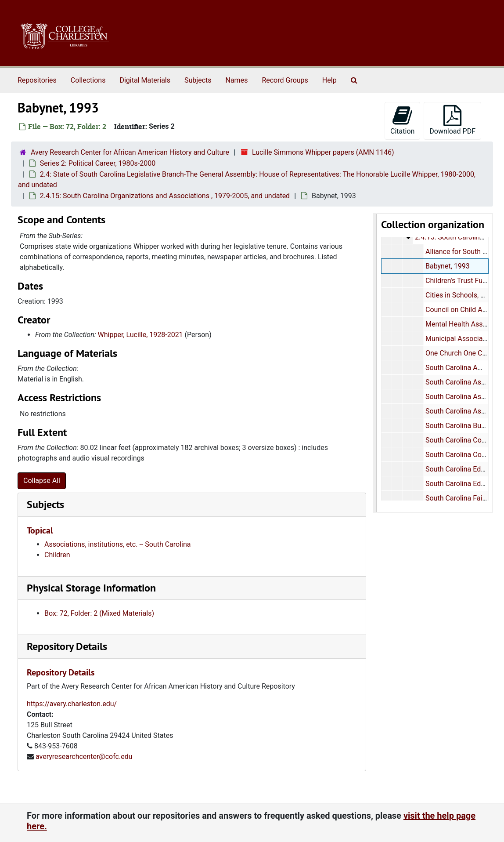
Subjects (198, 80)
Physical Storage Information (91, 588)
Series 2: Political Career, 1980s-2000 (98, 163)
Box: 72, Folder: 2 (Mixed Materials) (99, 613)
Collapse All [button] (42, 481)
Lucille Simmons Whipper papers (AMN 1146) (323, 152)
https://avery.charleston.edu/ (72, 704)
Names (237, 80)
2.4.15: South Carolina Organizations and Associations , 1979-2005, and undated (165, 196)
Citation (402, 120)
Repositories (37, 80)
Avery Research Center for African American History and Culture (130, 152)
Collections (88, 80)
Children (57, 555)
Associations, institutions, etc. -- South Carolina (118, 544)
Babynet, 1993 (447, 266)
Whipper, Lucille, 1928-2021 (140, 335)
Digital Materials (145, 80)
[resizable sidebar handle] (375, 363)
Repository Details (67, 646)
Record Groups (285, 80)
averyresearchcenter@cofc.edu (84, 757)
